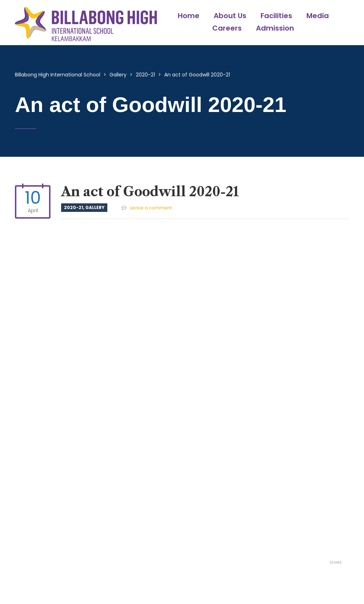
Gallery (95, 207)
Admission (275, 28)
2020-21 (74, 207)
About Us (230, 16)
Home (189, 16)
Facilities (276, 16)
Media (318, 16)
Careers (227, 28)
